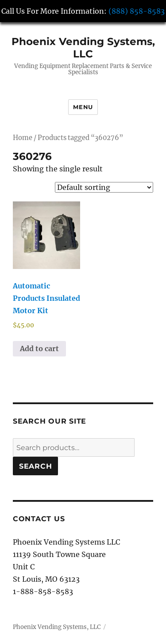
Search (36, 466)
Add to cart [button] (39, 349)
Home (23, 138)
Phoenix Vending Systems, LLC (83, 48)
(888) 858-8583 (137, 11)
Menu (83, 107)
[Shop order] (104, 187)
